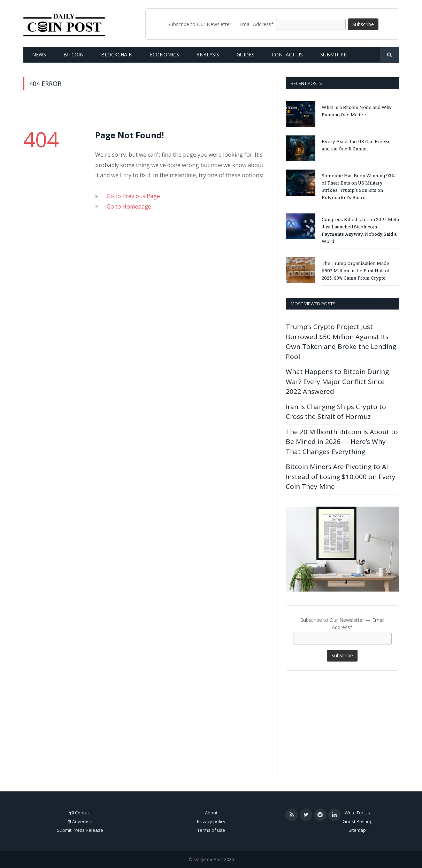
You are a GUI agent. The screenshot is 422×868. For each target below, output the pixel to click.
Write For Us (357, 813)
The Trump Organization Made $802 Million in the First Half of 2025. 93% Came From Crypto (356, 271)
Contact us (287, 54)
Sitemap (357, 830)
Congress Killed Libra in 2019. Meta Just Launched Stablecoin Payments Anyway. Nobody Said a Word (360, 230)
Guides (245, 54)
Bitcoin (74, 54)
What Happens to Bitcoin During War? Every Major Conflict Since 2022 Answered (337, 381)
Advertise (82, 821)
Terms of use (211, 830)
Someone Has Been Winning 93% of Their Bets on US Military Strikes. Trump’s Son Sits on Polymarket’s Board (358, 186)
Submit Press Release (80, 830)
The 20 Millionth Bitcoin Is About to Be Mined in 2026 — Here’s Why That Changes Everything (342, 442)
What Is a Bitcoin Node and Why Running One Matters (357, 111)
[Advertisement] (342, 721)
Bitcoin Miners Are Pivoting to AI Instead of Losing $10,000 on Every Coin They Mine (341, 476)
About (211, 813)
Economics (164, 54)
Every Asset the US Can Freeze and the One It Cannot (356, 145)
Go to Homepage (129, 206)
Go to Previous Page (133, 196)
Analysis (208, 54)
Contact (83, 813)
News (39, 54)
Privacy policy (211, 821)
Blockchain (117, 54)
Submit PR (333, 54)
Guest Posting (357, 821)
